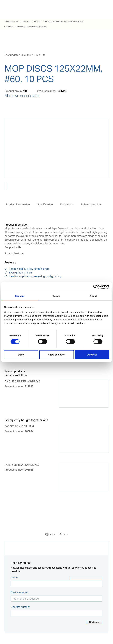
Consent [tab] (20, 296)
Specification (45, 205)
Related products (91, 205)
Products (26, 21)
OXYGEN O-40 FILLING (19, 426)
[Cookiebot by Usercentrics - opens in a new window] (96, 287)
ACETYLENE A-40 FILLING (22, 465)
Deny (21, 355)
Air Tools (38, 21)
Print (52, 534)
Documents (67, 205)
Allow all (92, 355)
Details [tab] (57, 296)
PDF (65, 534)
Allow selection (57, 355)
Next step (94, 622)
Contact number (20, 607)
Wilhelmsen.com (12, 21)
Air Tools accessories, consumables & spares (64, 21)
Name (14, 578)
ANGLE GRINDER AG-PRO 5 (22, 381)
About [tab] (93, 296)
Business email (19, 592)
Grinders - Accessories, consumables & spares (26, 27)
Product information (18, 205)
